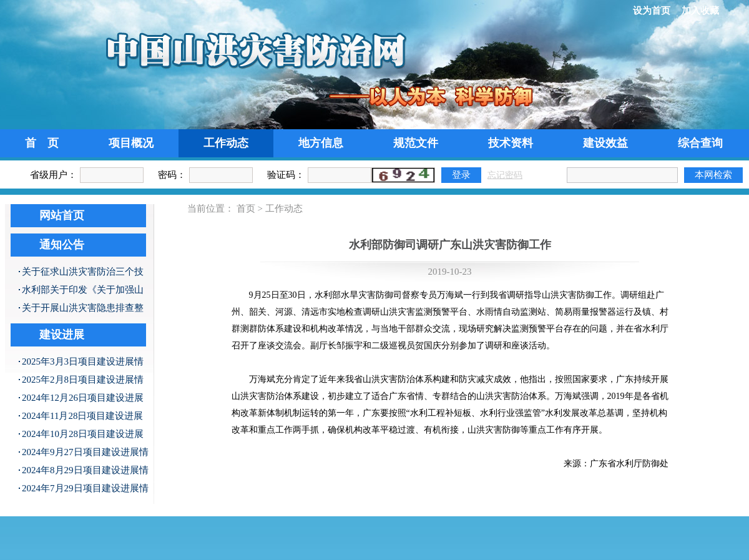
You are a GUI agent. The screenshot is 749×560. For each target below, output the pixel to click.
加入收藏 (700, 11)
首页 (246, 209)
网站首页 (62, 215)
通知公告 (62, 245)
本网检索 (713, 174)
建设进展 (62, 335)
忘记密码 (505, 175)
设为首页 (652, 11)
